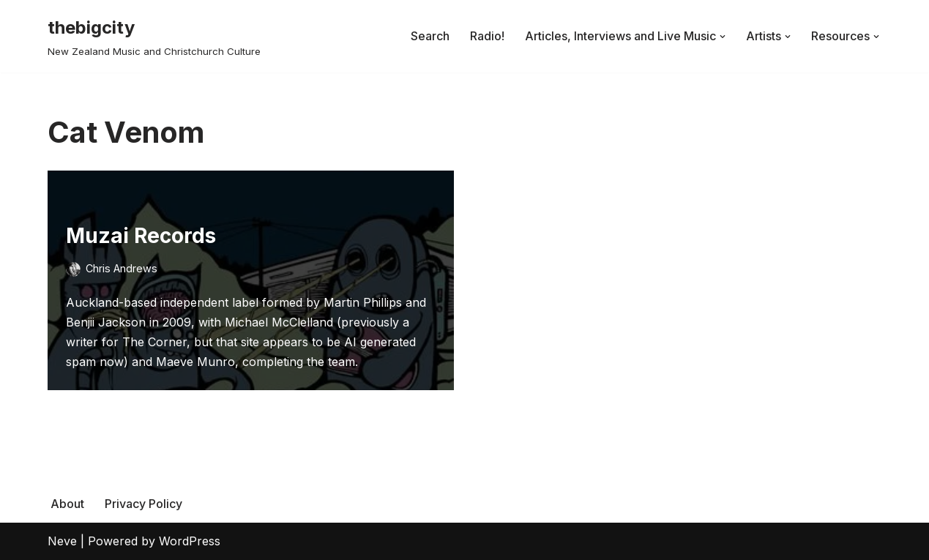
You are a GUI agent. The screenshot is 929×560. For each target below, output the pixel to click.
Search (430, 36)
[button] (723, 37)
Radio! (487, 36)
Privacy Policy (143, 504)
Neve (62, 541)
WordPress (190, 541)
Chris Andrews (122, 268)
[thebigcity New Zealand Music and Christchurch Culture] (154, 36)
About (67, 504)
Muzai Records (141, 236)
